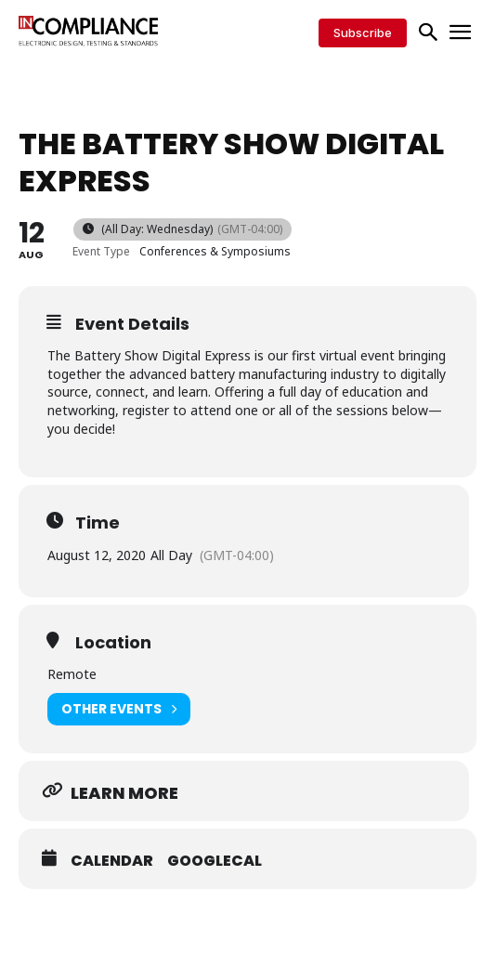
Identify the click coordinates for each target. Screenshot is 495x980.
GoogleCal (215, 861)
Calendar (112, 861)
